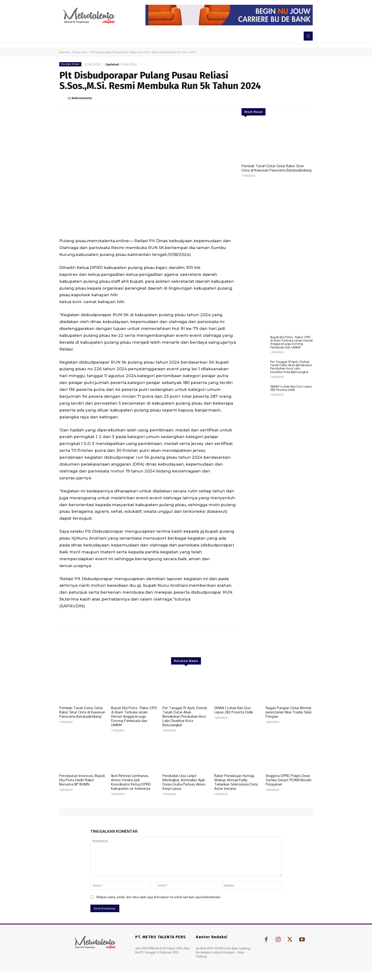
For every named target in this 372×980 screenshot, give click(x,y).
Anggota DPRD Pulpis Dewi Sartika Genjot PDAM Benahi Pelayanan (288, 780)
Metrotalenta (82, 98)
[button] (308, 36)
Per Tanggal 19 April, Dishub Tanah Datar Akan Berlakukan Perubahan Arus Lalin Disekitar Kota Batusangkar (291, 399)
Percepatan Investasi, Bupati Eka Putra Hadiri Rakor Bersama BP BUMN (82, 780)
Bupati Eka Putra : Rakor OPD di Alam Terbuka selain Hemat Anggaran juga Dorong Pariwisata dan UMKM (291, 374)
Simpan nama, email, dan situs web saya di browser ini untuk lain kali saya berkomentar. (158, 897)
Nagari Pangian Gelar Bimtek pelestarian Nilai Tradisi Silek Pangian (289, 712)
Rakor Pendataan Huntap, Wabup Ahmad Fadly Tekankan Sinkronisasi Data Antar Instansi (236, 782)
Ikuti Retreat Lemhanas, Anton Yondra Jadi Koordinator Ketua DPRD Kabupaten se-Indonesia (131, 782)
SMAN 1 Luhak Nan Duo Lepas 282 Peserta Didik (291, 420)
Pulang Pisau (80, 52)
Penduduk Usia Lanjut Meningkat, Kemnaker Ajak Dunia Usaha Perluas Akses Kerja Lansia (184, 782)
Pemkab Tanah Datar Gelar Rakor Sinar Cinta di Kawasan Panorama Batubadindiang (277, 168)
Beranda (64, 52)
